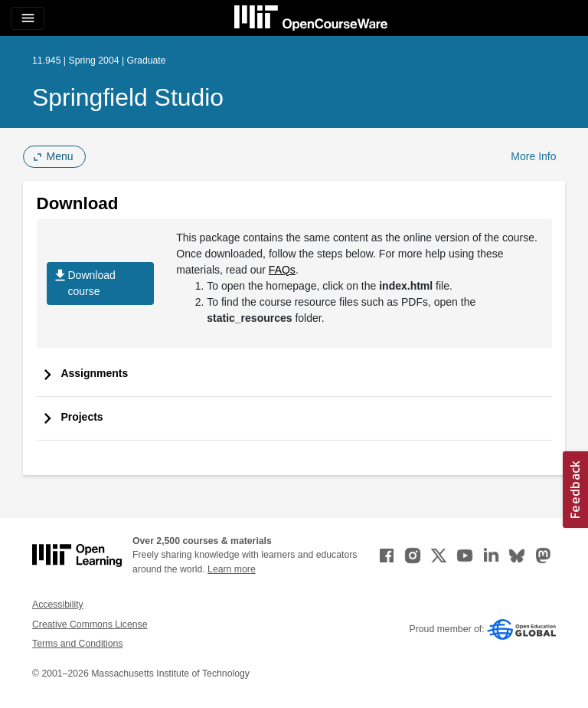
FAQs (282, 270)
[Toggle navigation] (28, 18)
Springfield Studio (128, 97)
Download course (84, 284)
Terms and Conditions (77, 644)
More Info (533, 156)
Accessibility (58, 605)
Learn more (232, 569)
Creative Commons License (90, 624)
